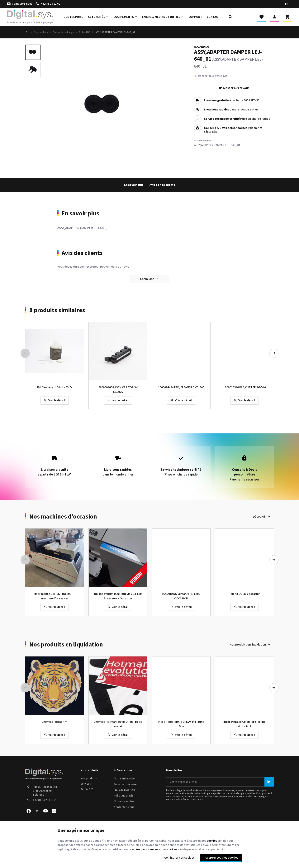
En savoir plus (134, 185)
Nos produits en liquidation (66, 645)
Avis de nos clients (162, 185)
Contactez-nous (124, 807)
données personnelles (143, 849)
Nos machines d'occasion (63, 517)
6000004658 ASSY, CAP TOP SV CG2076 (118, 390)
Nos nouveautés (124, 801)
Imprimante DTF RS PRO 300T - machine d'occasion (55, 596)
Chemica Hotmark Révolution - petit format (118, 724)
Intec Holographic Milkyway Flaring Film (181, 724)
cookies (212, 841)
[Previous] (25, 353)
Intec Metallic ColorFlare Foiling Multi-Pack (244, 724)
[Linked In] (54, 811)
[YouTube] (45, 811)
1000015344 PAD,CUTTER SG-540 (245, 387)
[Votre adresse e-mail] (220, 782)
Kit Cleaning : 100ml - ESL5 (55, 387)
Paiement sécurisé (125, 784)
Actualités (87, 789)
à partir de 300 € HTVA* (232, 100)
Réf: (196, 141)
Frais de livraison (124, 790)
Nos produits (41, 32)
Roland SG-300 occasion (245, 594)
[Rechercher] (231, 17)
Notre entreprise (124, 779)
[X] (37, 811)
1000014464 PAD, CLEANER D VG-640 (181, 387)
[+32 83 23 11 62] (48, 4)
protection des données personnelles (235, 793)
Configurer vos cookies (179, 858)
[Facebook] (29, 811)
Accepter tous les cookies (221, 858)
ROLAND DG (202, 47)
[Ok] (269, 782)
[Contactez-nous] (19, 4)
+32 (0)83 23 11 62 (44, 800)
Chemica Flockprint (55, 722)
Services (86, 784)
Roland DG (85, 32)
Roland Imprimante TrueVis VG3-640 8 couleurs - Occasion (118, 596)
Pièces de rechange (64, 32)
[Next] (274, 353)
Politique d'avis (124, 796)
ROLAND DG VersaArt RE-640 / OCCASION (181, 596)
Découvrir (259, 517)
